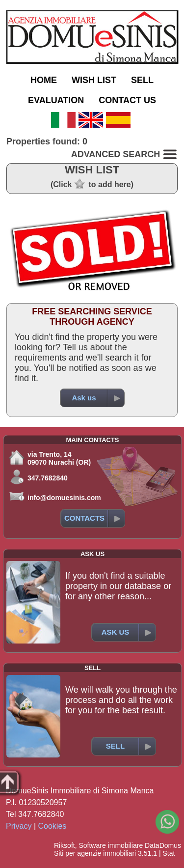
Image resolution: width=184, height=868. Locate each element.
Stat (169, 853)
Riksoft (65, 845)
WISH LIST (94, 80)
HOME (44, 80)
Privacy (19, 826)
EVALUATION (56, 100)
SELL (142, 80)
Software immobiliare (111, 845)
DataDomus (163, 845)
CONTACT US (127, 100)
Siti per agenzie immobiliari (95, 853)
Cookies (53, 826)
